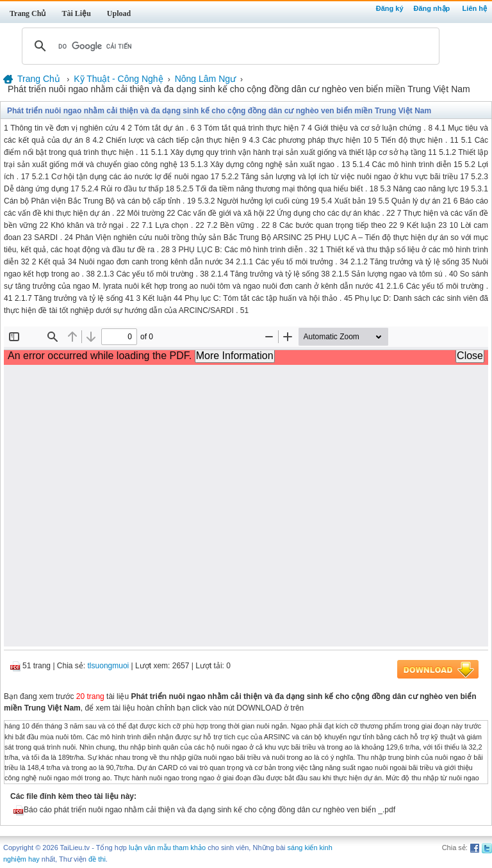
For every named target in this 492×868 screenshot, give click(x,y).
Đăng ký (390, 8)
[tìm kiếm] (229, 46)
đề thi (97, 859)
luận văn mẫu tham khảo (167, 848)
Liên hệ (475, 8)
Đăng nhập (432, 8)
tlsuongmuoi (109, 666)
